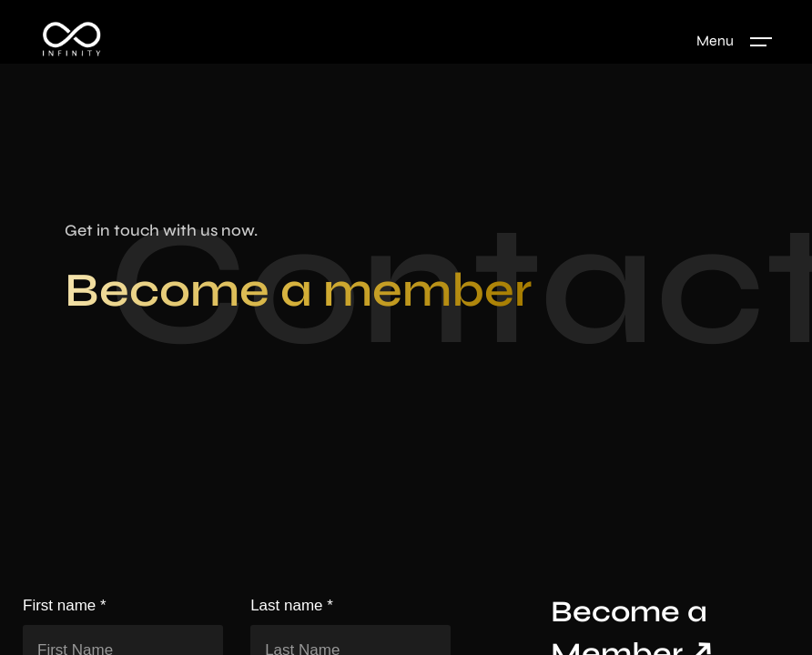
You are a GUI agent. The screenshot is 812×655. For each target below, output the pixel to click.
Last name (292, 607)
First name (65, 607)
